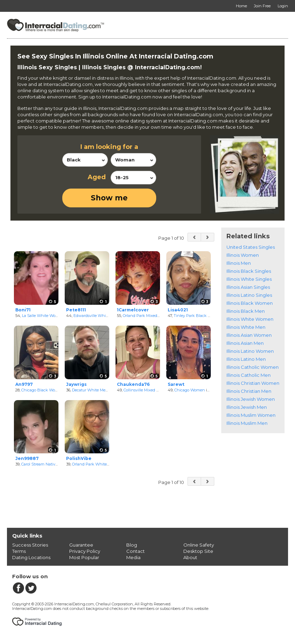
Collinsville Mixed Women (147, 390)
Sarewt (176, 384)
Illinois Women (243, 255)
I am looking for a (109, 147)
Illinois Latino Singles (249, 295)
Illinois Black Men (246, 311)
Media (133, 557)
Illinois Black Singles (249, 271)
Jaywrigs (76, 384)
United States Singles (251, 247)
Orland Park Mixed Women (148, 316)
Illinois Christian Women (253, 383)
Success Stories (30, 545)
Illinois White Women (250, 319)
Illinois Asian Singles (248, 287)
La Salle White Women (43, 316)
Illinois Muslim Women (251, 415)
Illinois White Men (246, 327)
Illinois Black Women (250, 303)
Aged (97, 177)
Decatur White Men (90, 390)
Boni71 (23, 310)
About (190, 557)
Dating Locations (31, 557)
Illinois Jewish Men (247, 407)
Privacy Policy (85, 551)
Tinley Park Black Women (198, 316)
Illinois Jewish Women (251, 399)
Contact (135, 551)
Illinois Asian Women (249, 335)
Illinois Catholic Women (253, 367)
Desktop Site (198, 551)
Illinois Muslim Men (247, 423)
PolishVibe (79, 458)
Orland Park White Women (97, 464)
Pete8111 (76, 310)
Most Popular (84, 557)
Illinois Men (239, 263)
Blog (132, 545)
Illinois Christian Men (249, 391)
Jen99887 (27, 458)
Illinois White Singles (249, 279)
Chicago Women (190, 390)
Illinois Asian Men (245, 343)
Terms (19, 551)
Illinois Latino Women (250, 351)
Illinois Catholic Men (249, 375)
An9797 (24, 384)
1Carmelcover (133, 310)
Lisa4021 (178, 310)
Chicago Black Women (42, 390)
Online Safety (199, 545)
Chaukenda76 (133, 384)
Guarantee (81, 545)
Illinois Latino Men (246, 359)
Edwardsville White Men (96, 316)
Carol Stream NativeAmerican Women (56, 464)
